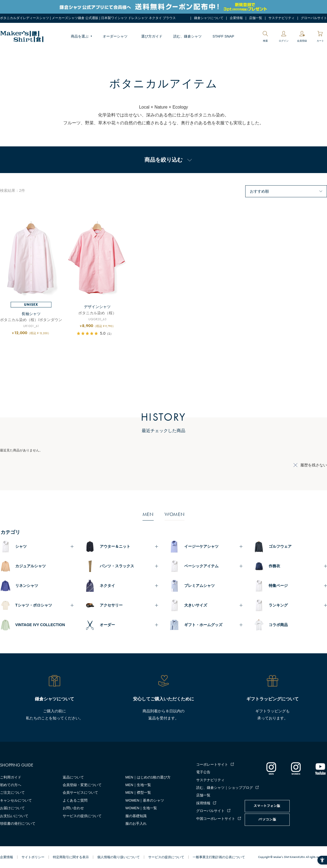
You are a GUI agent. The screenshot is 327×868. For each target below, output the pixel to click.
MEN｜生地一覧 (138, 785)
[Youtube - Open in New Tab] (320, 768)
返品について (73, 777)
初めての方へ (11, 785)
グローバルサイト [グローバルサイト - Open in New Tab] (314, 18)
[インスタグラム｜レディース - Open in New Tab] (296, 768)
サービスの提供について (82, 816)
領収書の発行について (18, 824)
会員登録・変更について (82, 785)
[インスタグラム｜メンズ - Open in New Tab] (271, 768)
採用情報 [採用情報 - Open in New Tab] (203, 803)
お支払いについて (14, 816)
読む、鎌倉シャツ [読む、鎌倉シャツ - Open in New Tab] (187, 36)
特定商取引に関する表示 (71, 857)
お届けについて (12, 808)
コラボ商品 (278, 625)
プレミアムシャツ (199, 586)
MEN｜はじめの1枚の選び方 (148, 777)
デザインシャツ (97, 307)
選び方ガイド (152, 36)
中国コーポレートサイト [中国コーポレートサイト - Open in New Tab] (216, 819)
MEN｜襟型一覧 (138, 792)
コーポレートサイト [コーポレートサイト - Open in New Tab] (212, 764)
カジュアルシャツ (31, 566)
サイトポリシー (33, 857)
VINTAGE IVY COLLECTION (40, 625)
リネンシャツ (27, 586)
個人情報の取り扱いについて (119, 857)
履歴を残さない (314, 465)
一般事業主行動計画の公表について (219, 857)
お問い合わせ (73, 808)
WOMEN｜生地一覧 (141, 808)
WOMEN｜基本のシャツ (145, 800)
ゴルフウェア (280, 546)
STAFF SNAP (223, 36)
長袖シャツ (31, 314)
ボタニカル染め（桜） (97, 313)
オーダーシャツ (115, 36)
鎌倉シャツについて (209, 18)
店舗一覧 (256, 18)
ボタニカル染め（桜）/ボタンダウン (31, 320)
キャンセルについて (16, 800)
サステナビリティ (281, 18)
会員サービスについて (80, 792)
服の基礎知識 (136, 816)
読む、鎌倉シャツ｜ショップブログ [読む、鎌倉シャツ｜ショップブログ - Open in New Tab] (225, 788)
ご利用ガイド (11, 777)
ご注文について (12, 792)
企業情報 (236, 18)
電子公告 (203, 772)
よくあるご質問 (75, 800)
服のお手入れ (136, 824)
